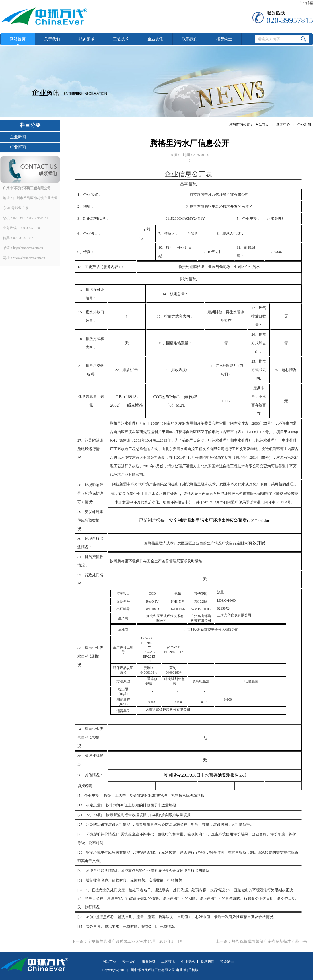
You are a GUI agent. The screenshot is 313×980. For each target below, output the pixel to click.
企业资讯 (155, 39)
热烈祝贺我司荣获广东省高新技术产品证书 (269, 941)
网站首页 (18, 39)
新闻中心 (283, 125)
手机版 (193, 970)
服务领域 (87, 39)
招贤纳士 (224, 39)
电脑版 (181, 970)
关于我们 (52, 39)
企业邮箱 (306, 3)
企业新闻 (18, 137)
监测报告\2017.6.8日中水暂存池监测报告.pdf (205, 775)
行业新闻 (18, 147)
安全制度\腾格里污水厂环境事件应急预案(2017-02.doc (220, 520)
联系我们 (190, 39)
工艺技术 (121, 39)
